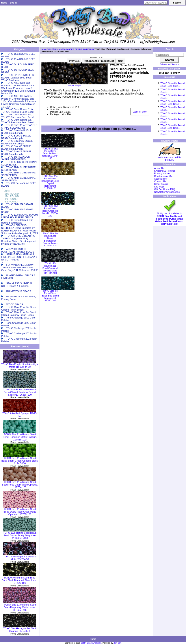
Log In (13, 3)
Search (170, 49)
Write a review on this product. (170, 157)
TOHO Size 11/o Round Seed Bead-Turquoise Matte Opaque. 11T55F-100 (20, 436)
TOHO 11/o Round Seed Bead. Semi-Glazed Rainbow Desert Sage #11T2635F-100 (20, 391)
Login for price (140, 112)
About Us (159, 168)
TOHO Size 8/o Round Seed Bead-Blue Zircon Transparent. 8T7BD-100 (50, 296)
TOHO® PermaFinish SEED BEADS (65, 49)
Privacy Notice (162, 173)
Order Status (161, 184)
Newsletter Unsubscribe (167, 192)
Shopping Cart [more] (169, 69)
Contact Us (160, 181)
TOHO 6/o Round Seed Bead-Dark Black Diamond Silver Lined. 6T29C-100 (20, 579)
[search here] (170, 55)
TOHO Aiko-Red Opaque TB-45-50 (20, 413)
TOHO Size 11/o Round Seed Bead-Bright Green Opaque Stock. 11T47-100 (20, 460)
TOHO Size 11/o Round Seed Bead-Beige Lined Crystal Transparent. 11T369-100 (50, 182)
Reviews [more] (170, 141)
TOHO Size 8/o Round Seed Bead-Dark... (173, 127)
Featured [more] (20, 347)
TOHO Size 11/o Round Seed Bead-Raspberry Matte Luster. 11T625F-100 (20, 606)
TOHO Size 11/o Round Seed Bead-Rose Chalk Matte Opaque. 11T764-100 (20, 484)
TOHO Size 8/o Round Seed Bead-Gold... (173, 85)
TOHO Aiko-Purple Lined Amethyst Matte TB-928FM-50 (20, 364)
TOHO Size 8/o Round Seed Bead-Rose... (173, 103)
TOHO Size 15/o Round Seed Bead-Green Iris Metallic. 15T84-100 (50, 211)
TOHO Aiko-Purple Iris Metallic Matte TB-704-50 (20, 557)
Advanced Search (169, 64)
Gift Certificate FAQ (165, 189)
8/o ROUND (88, 49)
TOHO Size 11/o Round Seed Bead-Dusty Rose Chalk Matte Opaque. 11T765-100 (20, 511)
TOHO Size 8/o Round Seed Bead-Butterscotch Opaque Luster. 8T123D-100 (50, 240)
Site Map (159, 187)
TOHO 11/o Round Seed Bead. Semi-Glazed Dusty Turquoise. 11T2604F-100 (20, 534)
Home (4, 3)
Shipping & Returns (165, 171)
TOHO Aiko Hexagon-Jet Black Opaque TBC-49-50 (20, 629)
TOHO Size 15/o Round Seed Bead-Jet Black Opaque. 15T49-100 (50, 154)
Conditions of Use (164, 176)
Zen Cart (117, 643)
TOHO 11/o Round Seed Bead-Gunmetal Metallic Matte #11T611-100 (50, 268)
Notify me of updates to (169, 218)
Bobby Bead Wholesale (91, 643)
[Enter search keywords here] (156, 3)
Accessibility (161, 179)
